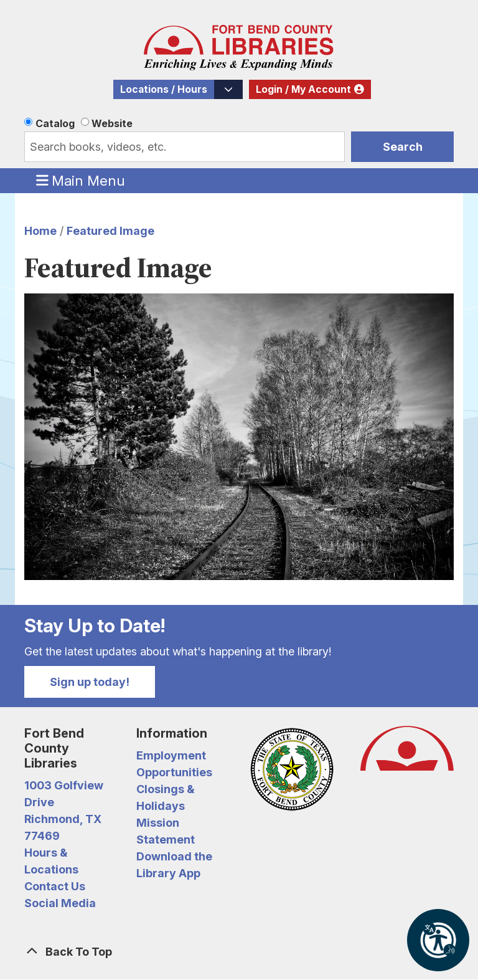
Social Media (60, 903)
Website (112, 123)
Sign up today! (90, 682)
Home (40, 231)
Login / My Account (303, 89)
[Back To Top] (239, 952)
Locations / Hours (164, 89)
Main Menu (81, 180)
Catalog (55, 123)
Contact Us (55, 886)
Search (403, 147)
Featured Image (110, 231)
